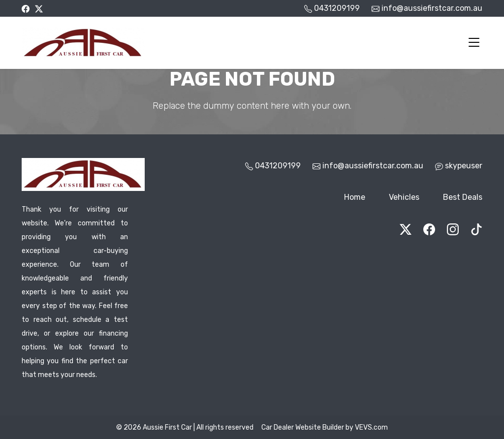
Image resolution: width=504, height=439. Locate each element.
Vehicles (404, 197)
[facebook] (26, 8)
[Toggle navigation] (474, 43)
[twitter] (39, 8)
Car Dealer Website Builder (303, 427)
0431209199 (278, 166)
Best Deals (463, 197)
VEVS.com (371, 427)
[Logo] (83, 42)
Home (355, 197)
